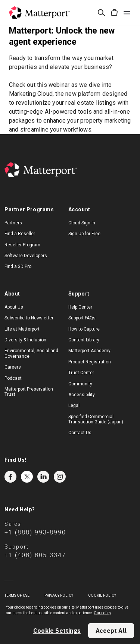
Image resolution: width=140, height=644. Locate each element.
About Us (14, 307)
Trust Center (81, 373)
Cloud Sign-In (82, 223)
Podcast (13, 378)
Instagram (60, 477)
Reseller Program (22, 245)
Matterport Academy (89, 351)
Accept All (111, 631)
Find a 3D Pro (18, 266)
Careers (13, 367)
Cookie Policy (102, 595)
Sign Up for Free (84, 234)
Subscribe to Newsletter (29, 318)
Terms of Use (17, 595)
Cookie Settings (57, 631)
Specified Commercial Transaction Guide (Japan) (96, 419)
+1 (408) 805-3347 (35, 555)
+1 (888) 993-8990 (35, 532)
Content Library (84, 340)
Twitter (27, 477)
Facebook (10, 477)
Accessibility (82, 395)
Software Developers (26, 256)
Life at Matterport (22, 329)
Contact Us (80, 433)
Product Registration (90, 362)
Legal (74, 405)
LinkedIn (43, 477)
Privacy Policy (59, 595)
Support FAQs (82, 318)
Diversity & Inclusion (25, 340)
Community (80, 384)
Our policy (102, 613)
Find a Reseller (20, 234)
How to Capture (84, 329)
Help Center (80, 307)
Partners (13, 223)
